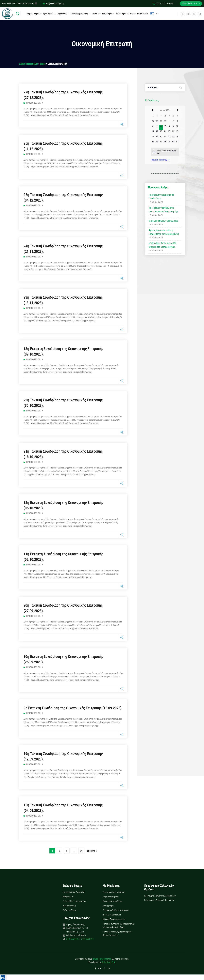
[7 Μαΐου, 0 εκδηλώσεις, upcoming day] (165, 127)
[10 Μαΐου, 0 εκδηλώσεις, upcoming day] (177, 127)
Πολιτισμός (107, 14)
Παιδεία (95, 14)
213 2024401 (73, 944)
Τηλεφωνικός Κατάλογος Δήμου (116, 916)
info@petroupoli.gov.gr (54, 4)
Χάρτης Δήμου (109, 911)
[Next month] (178, 110)
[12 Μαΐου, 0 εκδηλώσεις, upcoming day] (157, 132)
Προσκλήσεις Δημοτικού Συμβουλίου (160, 901)
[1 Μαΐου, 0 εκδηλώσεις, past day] (169, 122)
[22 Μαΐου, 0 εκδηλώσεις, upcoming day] (169, 137)
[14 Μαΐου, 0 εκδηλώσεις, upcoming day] (165, 132)
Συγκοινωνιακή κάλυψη (113, 907)
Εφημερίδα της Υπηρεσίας (74, 898)
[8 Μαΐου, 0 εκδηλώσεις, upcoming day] (169, 127)
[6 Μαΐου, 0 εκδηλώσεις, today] (161, 127)
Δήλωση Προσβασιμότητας (114, 925)
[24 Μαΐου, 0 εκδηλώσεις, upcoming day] (177, 137)
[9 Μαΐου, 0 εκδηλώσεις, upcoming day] (173, 127)
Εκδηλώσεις (68, 902)
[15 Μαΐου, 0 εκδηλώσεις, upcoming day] (169, 132)
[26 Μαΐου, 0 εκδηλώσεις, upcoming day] (157, 143)
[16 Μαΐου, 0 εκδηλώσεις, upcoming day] (173, 132)
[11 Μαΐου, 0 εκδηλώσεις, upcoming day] (153, 132)
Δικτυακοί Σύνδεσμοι (112, 920)
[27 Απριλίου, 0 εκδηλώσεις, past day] (153, 122)
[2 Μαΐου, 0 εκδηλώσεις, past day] (173, 122)
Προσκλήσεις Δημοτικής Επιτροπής (159, 906)
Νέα (132, 14)
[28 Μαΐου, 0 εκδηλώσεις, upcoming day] (165, 143)
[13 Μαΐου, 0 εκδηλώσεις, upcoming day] (161, 132)
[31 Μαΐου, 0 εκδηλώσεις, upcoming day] (177, 143)
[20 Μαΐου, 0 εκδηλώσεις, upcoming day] (161, 137)
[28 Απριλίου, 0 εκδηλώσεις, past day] (157, 122)
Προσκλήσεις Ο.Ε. (34, 103)
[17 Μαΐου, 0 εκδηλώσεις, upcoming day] (177, 132)
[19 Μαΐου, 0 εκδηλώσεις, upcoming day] (157, 137)
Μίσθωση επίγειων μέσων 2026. (164, 221)
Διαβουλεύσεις (69, 911)
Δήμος (37, 14)
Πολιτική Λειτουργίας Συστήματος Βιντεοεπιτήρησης (118, 939)
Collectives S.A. (108, 968)
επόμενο (92, 856)
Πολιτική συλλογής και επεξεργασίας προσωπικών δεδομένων (119, 931)
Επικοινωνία (143, 14)
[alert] (165, 152)
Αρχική (29, 14)
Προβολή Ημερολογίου (160, 160)
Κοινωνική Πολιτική (79, 14)
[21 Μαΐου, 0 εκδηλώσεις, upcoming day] (165, 137)
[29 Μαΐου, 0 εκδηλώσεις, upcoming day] (169, 143)
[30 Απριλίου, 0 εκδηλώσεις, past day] (165, 122)
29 (81, 857)
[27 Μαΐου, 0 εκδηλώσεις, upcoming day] (161, 143)
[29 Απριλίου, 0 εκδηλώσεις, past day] (161, 122)
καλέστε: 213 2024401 (163, 4)
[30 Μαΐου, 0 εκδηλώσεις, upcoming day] (173, 143)
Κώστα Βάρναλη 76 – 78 (77, 934)
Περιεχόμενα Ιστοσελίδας (114, 898)
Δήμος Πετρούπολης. (102, 964)
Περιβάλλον (62, 14)
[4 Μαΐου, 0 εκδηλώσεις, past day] (153, 127)
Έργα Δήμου (48, 14)
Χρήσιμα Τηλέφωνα (111, 902)
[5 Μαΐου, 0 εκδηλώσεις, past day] (157, 127)
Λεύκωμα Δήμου (69, 916)
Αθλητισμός (121, 14)
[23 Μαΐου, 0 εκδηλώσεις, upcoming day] (173, 137)
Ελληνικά (152, 14)
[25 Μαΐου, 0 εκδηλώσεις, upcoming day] (153, 143)
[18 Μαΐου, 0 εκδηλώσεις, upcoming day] (153, 137)
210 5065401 (87, 944)
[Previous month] (153, 110)
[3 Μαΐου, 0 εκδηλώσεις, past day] (177, 122)
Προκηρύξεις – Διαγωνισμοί (75, 907)
